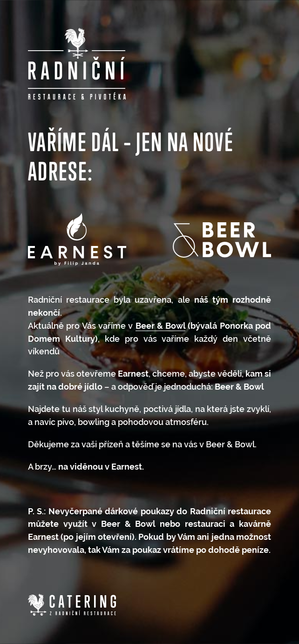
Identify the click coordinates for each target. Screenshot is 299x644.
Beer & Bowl (161, 326)
